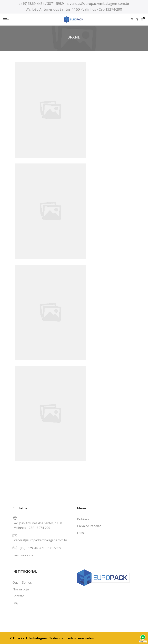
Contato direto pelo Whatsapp (143, 641)
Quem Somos (22, 582)
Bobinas (83, 519)
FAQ (15, 603)
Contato (18, 596)
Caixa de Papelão (89, 526)
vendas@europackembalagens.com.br (41, 540)
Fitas (80, 533)
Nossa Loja (21, 589)
